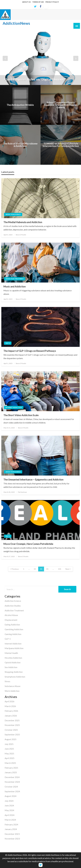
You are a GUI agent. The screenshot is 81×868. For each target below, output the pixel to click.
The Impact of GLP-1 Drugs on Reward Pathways (30, 351)
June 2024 (9, 805)
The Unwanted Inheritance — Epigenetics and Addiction (33, 480)
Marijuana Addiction (14, 648)
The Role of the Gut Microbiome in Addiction (20, 145)
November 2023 (12, 839)
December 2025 (12, 720)
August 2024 (11, 796)
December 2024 (12, 777)
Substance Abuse (13, 686)
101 (60, 569)
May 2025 (9, 753)
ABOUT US (26, 2)
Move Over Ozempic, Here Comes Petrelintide (28, 544)
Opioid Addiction (13, 662)
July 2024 (9, 801)
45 (47, 569)
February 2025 (11, 768)
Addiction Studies (13, 606)
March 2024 (10, 820)
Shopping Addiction (14, 672)
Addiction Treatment (15, 279)
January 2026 (11, 716)
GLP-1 (8, 343)
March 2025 (10, 763)
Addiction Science (13, 214)
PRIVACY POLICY (52, 2)
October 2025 (11, 730)
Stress (7, 681)
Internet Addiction (14, 407)
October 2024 (11, 787)
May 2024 (9, 810)
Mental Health (11, 653)
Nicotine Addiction (13, 658)
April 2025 (10, 758)
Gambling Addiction (14, 629)
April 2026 (10, 701)
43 (35, 569)
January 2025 (11, 772)
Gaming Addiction (13, 634)
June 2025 (9, 749)
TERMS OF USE (38, 2)
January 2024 (11, 829)
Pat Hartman (22, 492)
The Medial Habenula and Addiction (23, 222)
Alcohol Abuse (11, 615)
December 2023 (12, 834)
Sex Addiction (11, 667)
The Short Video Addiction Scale (21, 415)
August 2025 (11, 739)
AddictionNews (16, 23)
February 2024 (11, 824)
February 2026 (11, 711)
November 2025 (12, 725)
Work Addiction (12, 691)
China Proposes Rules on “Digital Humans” (35, 79)
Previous (15, 569)
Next (67, 569)
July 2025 (9, 744)
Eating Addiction (12, 625)
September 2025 (12, 734)
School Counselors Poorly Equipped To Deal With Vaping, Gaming (61, 105)
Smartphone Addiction (15, 677)
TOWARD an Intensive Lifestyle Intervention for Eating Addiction (61, 145)
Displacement (11, 620)
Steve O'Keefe (21, 235)
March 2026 (10, 706)
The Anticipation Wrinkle (20, 105)
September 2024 (12, 791)
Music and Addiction (15, 286)
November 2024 (12, 782)
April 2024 (10, 815)
